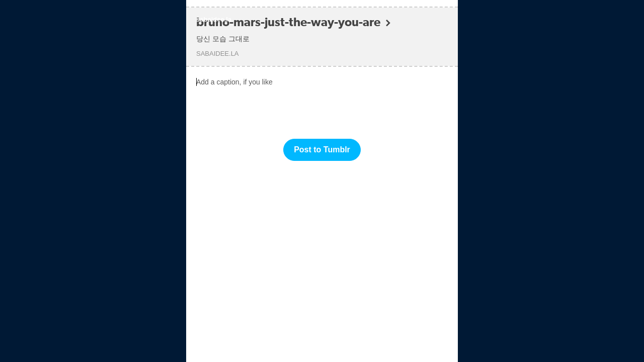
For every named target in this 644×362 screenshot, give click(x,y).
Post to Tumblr (322, 150)
